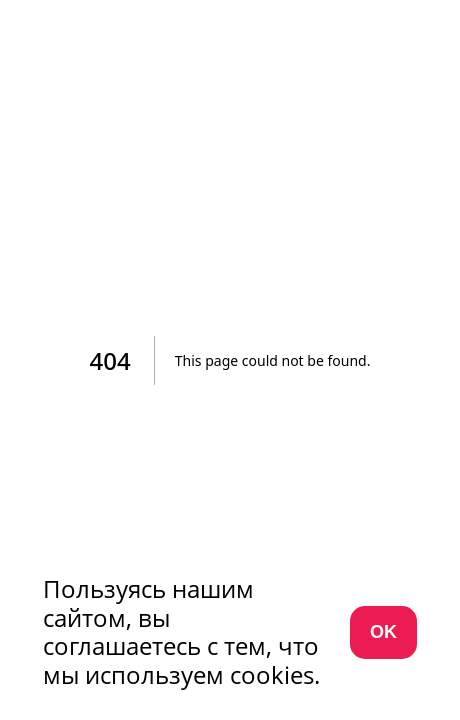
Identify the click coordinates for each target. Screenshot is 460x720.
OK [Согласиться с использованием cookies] (383, 632)
